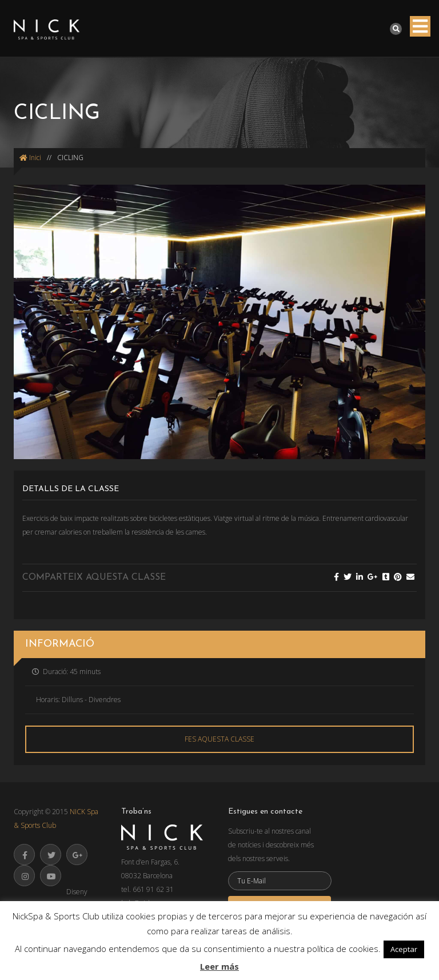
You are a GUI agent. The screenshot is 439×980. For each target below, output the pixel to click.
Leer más (219, 966)
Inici (30, 158)
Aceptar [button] (404, 949)
